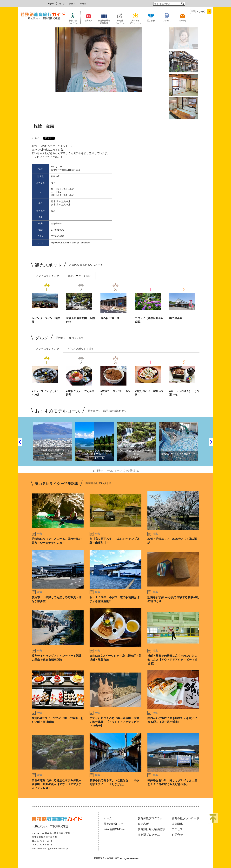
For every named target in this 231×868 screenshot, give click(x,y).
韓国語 (83, 4)
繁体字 (72, 4)
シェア (36, 138)
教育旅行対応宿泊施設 (104, 22)
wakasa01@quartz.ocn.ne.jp (52, 849)
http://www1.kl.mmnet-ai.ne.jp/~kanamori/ (70, 243)
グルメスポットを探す (81, 349)
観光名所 (88, 21)
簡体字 (62, 4)
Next (211, 442)
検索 (183, 4)
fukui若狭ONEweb (115, 829)
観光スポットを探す (80, 276)
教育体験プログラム (73, 22)
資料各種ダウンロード (135, 22)
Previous (20, 442)
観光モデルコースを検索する (118, 471)
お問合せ (182, 21)
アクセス (167, 21)
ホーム (108, 818)
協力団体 (151, 21)
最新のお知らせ (113, 824)
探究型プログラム (120, 22)
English (51, 4)
